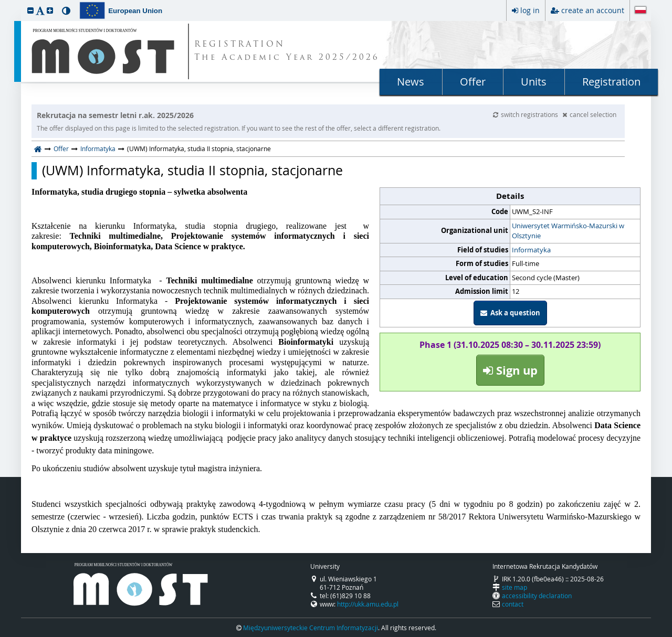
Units (534, 82)
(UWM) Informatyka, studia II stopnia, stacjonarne (192, 171)
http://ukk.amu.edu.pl (368, 604)
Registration (611, 82)
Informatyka (98, 148)
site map (514, 587)
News (411, 82)
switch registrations (526, 114)
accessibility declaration (537, 596)
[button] (30, 10)
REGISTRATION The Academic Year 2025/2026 (287, 51)
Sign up (510, 370)
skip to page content (3, 3)
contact (513, 604)
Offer (473, 82)
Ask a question (510, 313)
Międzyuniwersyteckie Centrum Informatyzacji (311, 628)
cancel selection (589, 114)
